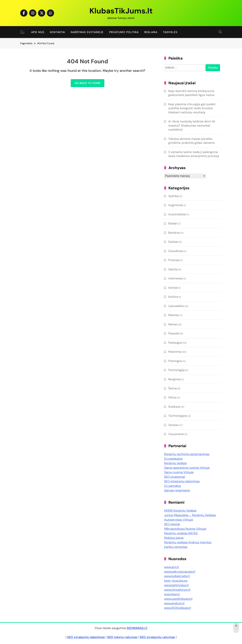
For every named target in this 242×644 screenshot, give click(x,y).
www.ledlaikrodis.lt (177, 576)
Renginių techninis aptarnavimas (187, 454)
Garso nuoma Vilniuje (179, 472)
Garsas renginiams (177, 490)
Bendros (174, 233)
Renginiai (175, 379)
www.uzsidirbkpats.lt (178, 599)
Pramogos (175, 361)
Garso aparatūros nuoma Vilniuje (187, 468)
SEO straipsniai (175, 477)
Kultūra (173, 297)
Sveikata (174, 407)
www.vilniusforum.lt (177, 590)
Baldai (173, 223)
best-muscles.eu (176, 581)
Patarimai (175, 352)
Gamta (173, 269)
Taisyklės (170, 32)
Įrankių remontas (176, 547)
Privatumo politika (124, 32)
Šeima (173, 388)
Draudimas (176, 251)
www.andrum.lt (174, 603)
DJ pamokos (173, 486)
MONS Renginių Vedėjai (180, 511)
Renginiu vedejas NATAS (181, 533)
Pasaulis (174, 333)
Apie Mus (38, 32)
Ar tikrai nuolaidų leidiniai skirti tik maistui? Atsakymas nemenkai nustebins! (192, 125)
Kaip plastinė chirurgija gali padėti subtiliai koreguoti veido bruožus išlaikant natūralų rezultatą (192, 108)
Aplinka (173, 196)
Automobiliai (177, 214)
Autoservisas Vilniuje (179, 520)
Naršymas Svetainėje (87, 32)
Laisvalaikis (176, 306)
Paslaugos (175, 343)
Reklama (151, 32)
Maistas (174, 315)
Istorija (173, 288)
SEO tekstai (172, 524)
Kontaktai (57, 32)
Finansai (174, 260)
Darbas (173, 242)
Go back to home (88, 83)
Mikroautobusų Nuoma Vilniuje (185, 529)
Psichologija (176, 370)
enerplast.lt (172, 594)
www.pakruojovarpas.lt (180, 572)
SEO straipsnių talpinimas (182, 481)
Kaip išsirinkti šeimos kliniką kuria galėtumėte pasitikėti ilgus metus (191, 93)
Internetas (175, 278)
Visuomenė (176, 434)
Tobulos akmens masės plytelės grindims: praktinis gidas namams (192, 141)
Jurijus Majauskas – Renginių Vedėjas (190, 515)
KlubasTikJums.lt (121, 11)
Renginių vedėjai (175, 463)
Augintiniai (176, 205)
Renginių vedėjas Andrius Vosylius (188, 542)
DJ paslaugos (173, 459)
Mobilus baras (174, 538)
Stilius (172, 397)
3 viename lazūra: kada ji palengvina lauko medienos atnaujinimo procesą (194, 154)
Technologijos (178, 416)
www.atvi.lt (171, 567)
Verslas (173, 425)
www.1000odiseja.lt (178, 608)
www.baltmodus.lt (176, 585)
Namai (173, 324)
